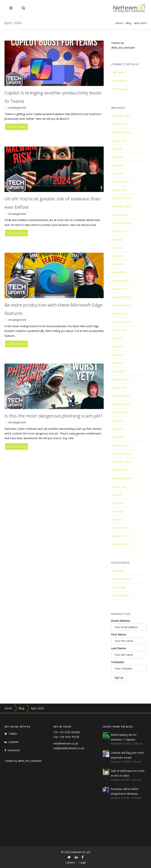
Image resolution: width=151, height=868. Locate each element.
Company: (118, 662)
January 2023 (119, 388)
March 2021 (118, 437)
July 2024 (117, 239)
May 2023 (117, 355)
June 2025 (117, 157)
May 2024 (117, 256)
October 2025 (120, 124)
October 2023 (120, 314)
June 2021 (117, 421)
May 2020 (117, 511)
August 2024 (119, 231)
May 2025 (117, 165)
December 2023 (121, 297)
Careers (70, 862)
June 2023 (117, 347)
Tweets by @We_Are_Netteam (23, 761)
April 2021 (117, 429)
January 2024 (119, 289)
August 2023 (119, 330)
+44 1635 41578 (69, 737)
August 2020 (119, 487)
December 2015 (121, 544)
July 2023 (117, 338)
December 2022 (121, 396)
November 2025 (121, 116)
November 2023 (121, 305)
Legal (82, 862)
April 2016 (117, 519)
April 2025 (117, 173)
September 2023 (121, 322)
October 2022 (120, 412)
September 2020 (121, 478)
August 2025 (119, 141)
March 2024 (118, 272)
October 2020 (120, 470)
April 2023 (117, 363)
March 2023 (118, 371)
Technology (118, 587)
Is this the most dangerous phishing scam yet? (53, 416)
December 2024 (121, 198)
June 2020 (117, 503)
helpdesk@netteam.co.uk (69, 748)
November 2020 (121, 462)
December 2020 (121, 454)
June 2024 (117, 248)
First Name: (119, 634)
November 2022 (121, 404)
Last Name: (119, 648)
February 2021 (120, 445)
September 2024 (121, 223)
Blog (128, 23)
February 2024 (120, 281)
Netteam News (121, 579)
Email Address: (121, 621)
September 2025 (121, 132)
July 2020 (117, 495)
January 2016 (119, 536)
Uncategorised (17, 108)
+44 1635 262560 (69, 732)
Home (119, 23)
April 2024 (117, 264)
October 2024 (120, 215)
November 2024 (121, 206)
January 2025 (119, 190)
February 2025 (120, 182)
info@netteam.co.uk (66, 743)
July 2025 (117, 149)
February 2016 (120, 528)
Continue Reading (17, 127)
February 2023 (120, 380)
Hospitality (118, 571)
